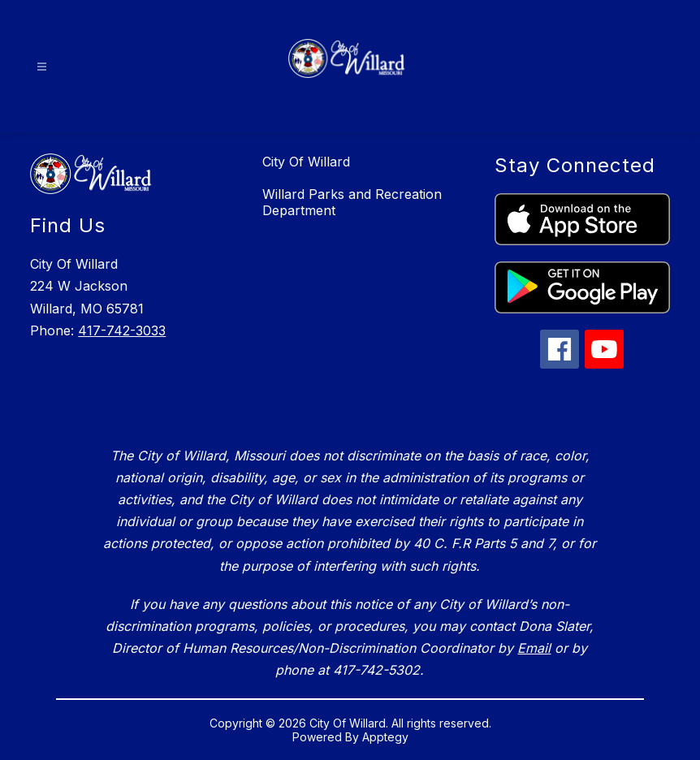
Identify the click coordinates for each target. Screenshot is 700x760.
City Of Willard (306, 162)
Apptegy (385, 737)
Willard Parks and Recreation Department (352, 202)
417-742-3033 (122, 330)
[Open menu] (42, 67)
